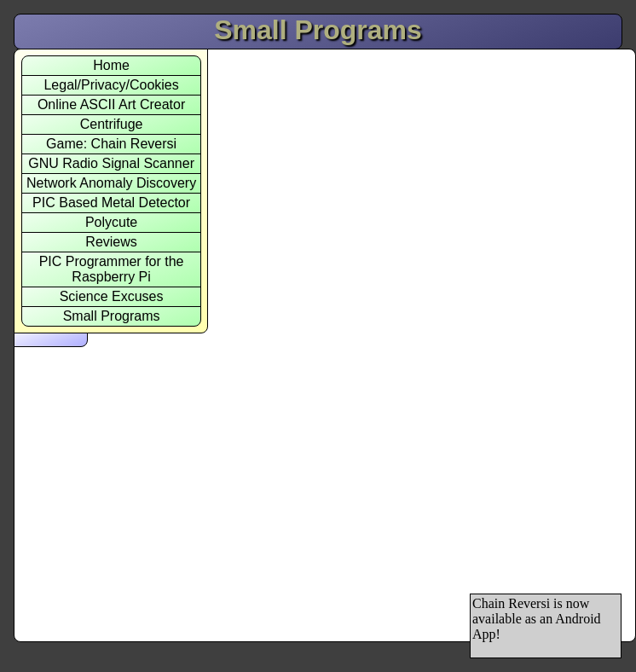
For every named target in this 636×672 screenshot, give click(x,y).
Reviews (111, 242)
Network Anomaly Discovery (111, 183)
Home (111, 65)
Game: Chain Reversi (111, 144)
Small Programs (112, 316)
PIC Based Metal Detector (111, 203)
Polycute (111, 222)
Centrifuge (112, 124)
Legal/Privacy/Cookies (111, 85)
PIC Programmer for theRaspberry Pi (112, 269)
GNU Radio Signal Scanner (111, 163)
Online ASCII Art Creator (111, 104)
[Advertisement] (538, 319)
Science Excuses (112, 296)
